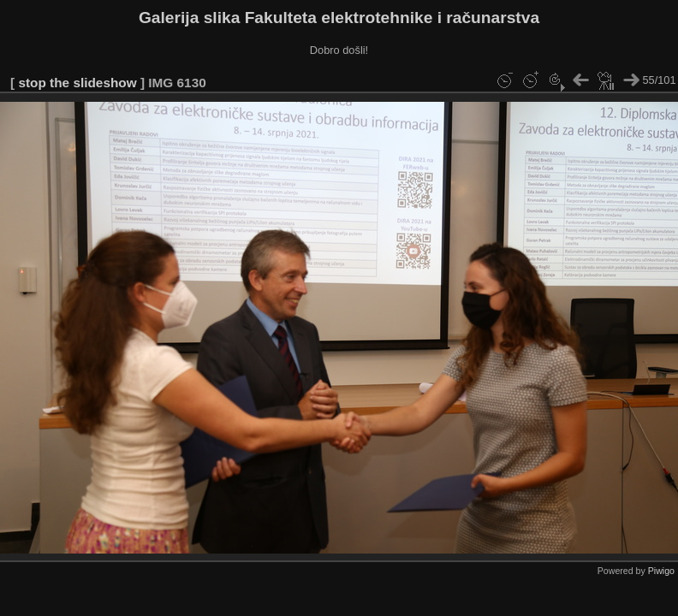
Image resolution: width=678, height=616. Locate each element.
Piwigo (661, 571)
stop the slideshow (77, 83)
